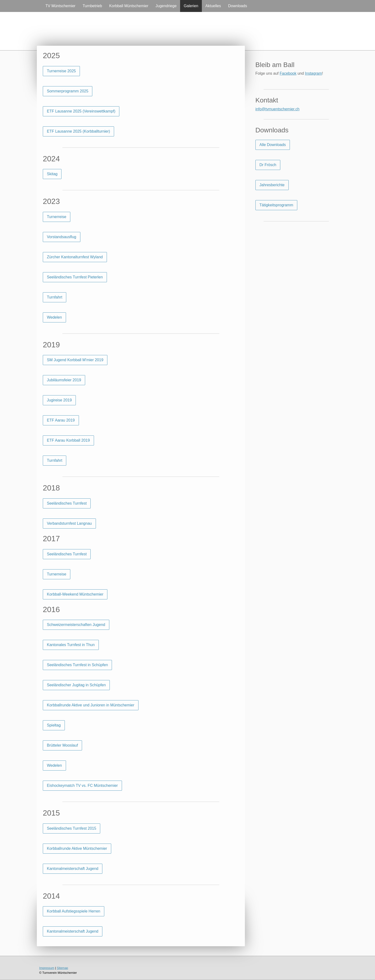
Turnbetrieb (92, 6)
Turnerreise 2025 (61, 71)
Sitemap (63, 968)
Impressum (47, 968)
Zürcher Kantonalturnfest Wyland (75, 257)
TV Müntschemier (60, 6)
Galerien (191, 6)
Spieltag (54, 725)
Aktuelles (213, 6)
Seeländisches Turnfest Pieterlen (75, 277)
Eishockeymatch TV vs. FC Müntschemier (82, 786)
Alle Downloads (273, 145)
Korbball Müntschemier (129, 6)
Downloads (238, 6)
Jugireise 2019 (59, 400)
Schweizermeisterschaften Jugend (76, 625)
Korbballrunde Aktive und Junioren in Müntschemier (91, 705)
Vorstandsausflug (62, 237)
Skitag (52, 174)
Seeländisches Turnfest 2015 (72, 828)
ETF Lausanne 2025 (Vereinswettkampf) (81, 111)
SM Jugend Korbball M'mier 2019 (75, 360)
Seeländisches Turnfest (67, 503)
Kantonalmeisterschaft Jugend (73, 869)
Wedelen (54, 317)
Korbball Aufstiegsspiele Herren (74, 911)
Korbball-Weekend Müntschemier (75, 594)
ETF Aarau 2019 (61, 420)
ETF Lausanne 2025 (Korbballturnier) (78, 131)
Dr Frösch (268, 165)
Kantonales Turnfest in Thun (71, 645)
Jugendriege (166, 6)
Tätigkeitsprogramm (276, 205)
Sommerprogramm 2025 (68, 91)
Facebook (288, 73)
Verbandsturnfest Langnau (69, 523)
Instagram (313, 73)
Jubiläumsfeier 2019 (64, 380)
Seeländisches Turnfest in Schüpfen (77, 665)
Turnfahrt (55, 297)
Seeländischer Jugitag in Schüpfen (76, 685)
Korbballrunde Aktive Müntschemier (77, 848)
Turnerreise (57, 217)
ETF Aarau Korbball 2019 (68, 440)
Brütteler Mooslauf (62, 745)
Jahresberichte (272, 185)
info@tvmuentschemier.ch (277, 109)
